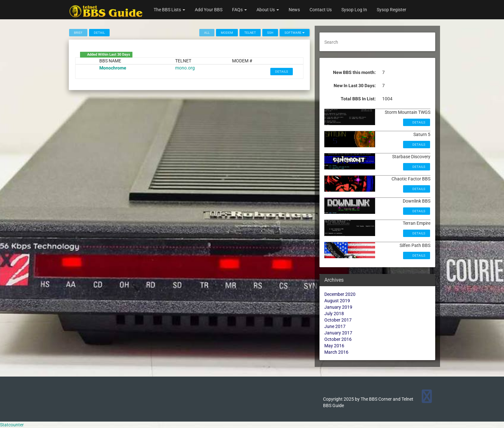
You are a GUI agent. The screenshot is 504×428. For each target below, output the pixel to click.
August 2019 (337, 301)
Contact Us (321, 10)
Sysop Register (392, 10)
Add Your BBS (209, 10)
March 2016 (336, 352)
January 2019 (338, 307)
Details (282, 72)
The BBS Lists (169, 10)
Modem (227, 33)
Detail (99, 33)
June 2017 (335, 326)
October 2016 (338, 339)
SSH (270, 33)
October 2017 (338, 320)
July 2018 (334, 314)
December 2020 (340, 294)
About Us (268, 10)
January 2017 (338, 333)
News (294, 10)
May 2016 (334, 346)
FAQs (239, 10)
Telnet (250, 33)
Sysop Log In (354, 10)
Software (295, 33)
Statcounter (12, 425)
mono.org (185, 68)
